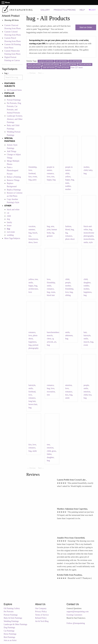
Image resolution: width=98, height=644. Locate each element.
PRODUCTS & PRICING (65, 10)
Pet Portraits (9, 612)
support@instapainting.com (78, 612)
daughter (87, 283)
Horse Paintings (10, 634)
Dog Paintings (9, 628)
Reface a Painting (14, 177)
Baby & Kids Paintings (13, 618)
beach (35, 233)
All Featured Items (14, 90)
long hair (32, 401)
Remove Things (13, 180)
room (53, 292)
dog (8, 219)
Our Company (41, 608)
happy (49, 180)
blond (67, 230)
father (49, 454)
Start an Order (86, 27)
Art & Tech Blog (42, 621)
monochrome (89, 239)
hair (85, 332)
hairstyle (87, 335)
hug (30, 180)
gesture (50, 236)
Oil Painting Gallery (12, 608)
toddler (68, 186)
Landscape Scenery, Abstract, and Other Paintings (15, 119)
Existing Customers (74, 615)
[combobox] (14, 77)
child (9, 216)
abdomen (69, 335)
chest (49, 339)
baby (90, 170)
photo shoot (70, 239)
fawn (36, 242)
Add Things (12, 151)
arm (52, 226)
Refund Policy (41, 618)
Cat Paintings (9, 631)
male (67, 183)
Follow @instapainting (76, 623)
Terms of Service (42, 615)
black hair (51, 295)
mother (68, 189)
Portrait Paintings (14, 100)
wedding (10, 235)
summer (32, 230)
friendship (33, 167)
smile (86, 242)
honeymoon (33, 239)
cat (8, 213)
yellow (68, 177)
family (9, 222)
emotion (68, 385)
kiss (30, 177)
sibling (68, 295)
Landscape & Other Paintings (15, 624)
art (55, 342)
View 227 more (77, 68)
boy (90, 395)
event (35, 177)
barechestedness (53, 332)
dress (31, 242)
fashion (68, 226)
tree (53, 177)
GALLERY (45, 10)
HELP (82, 10)
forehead (32, 173)
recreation (51, 392)
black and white (13, 210)
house (9, 226)
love (30, 170)
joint (49, 230)
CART (92, 10)
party (35, 180)
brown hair (33, 404)
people (68, 283)
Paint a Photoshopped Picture (12, 171)
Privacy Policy (41, 612)
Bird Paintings (9, 637)
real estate (11, 232)
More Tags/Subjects (12, 238)
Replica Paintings (14, 190)
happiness (88, 292)
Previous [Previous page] (33, 73)
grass (54, 451)
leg (53, 233)
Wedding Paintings (11, 621)
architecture (33, 289)
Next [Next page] (41, 73)
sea (30, 236)
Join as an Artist (10, 640)
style (91, 242)
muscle (50, 335)
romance (50, 173)
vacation (32, 226)
